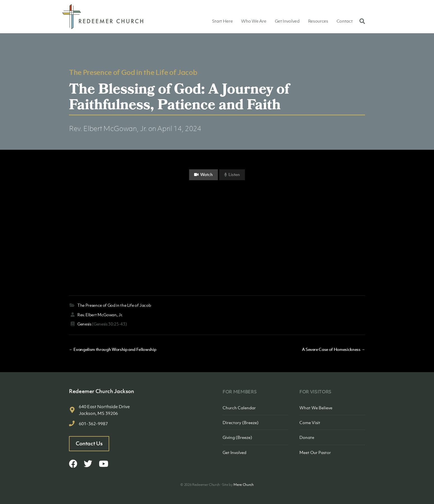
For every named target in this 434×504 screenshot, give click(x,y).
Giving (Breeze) (237, 437)
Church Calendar (239, 408)
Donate (307, 437)
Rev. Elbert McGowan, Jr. (108, 128)
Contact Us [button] (89, 443)
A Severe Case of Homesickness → (333, 349)
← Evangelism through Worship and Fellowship (113, 349)
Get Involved (287, 21)
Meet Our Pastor (315, 452)
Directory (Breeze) (241, 422)
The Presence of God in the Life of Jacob (133, 72)
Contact (345, 21)
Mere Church (243, 485)
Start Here (222, 21)
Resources (318, 21)
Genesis (84, 324)
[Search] (361, 21)
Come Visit (310, 422)
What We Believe (316, 408)
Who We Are (254, 21)
